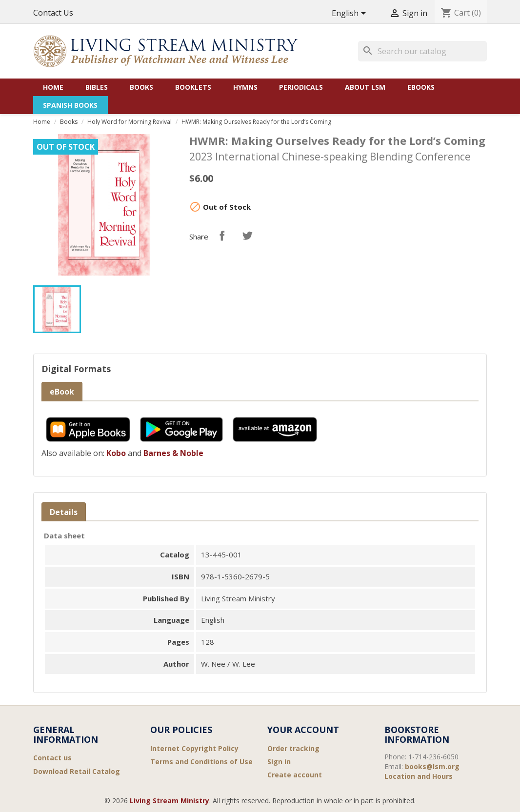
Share (222, 236)
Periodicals (301, 87)
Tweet (247, 236)
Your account (303, 730)
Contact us (52, 758)
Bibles (97, 87)
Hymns (245, 87)
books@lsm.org (432, 766)
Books (141, 87)
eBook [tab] (62, 392)
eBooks (421, 87)
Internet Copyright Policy (194, 748)
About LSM (365, 87)
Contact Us (53, 13)
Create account (295, 775)
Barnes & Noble (173, 453)
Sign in (279, 762)
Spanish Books (70, 105)
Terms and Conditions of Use (201, 762)
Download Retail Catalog (77, 771)
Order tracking (293, 748)
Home (53, 87)
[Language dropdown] (350, 14)
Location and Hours (419, 776)
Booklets (193, 87)
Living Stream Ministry (170, 801)
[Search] (422, 51)
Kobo (116, 453)
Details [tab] (64, 512)
